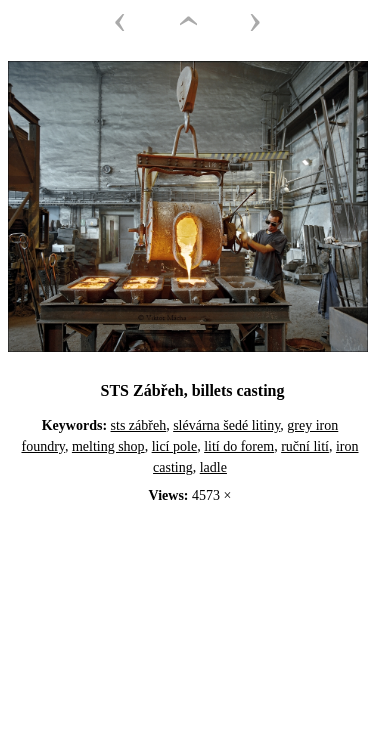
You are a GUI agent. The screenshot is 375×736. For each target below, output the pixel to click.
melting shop (108, 446)
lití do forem (239, 446)
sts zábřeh (139, 425)
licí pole (175, 446)
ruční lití (305, 446)
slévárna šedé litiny (226, 425)
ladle (213, 467)
